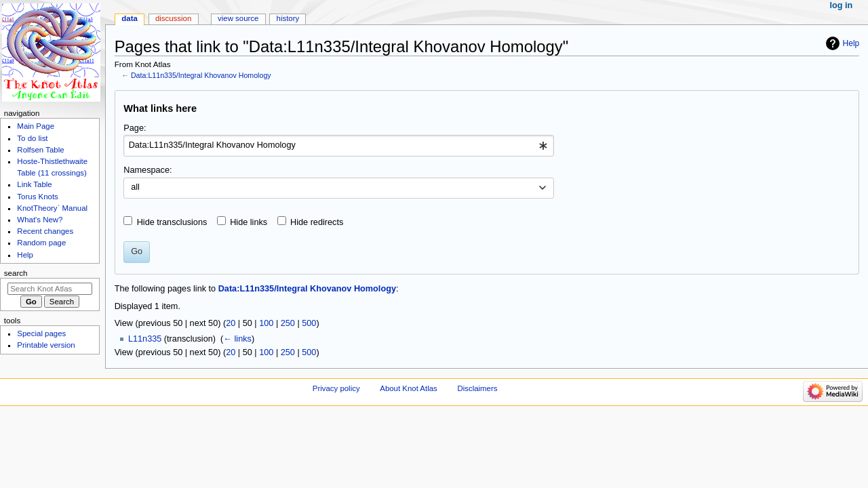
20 (231, 323)
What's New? (40, 220)
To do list (32, 138)
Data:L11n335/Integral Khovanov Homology (201, 75)
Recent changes (45, 231)
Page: (135, 128)
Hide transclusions (172, 222)
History (288, 18)
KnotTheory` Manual (52, 208)
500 (309, 323)
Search (16, 273)
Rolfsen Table (40, 150)
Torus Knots (37, 197)
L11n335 (145, 339)
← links (237, 339)
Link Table (34, 184)
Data (130, 18)
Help (851, 43)
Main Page (36, 126)
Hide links (249, 222)
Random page (41, 243)
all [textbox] (135, 187)
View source (238, 18)
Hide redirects (317, 222)
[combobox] (339, 146)
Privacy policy (336, 388)
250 (288, 323)
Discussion (173, 18)
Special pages (41, 333)
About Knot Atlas (408, 388)
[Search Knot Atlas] (50, 289)
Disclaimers (477, 388)
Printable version (46, 345)
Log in (842, 5)
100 (266, 323)
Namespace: (147, 170)
